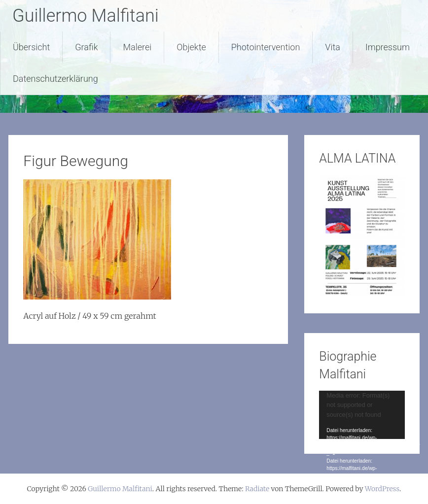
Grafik (86, 47)
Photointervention (266, 47)
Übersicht (31, 47)
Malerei (137, 47)
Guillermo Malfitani (86, 16)
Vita (333, 47)
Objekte (191, 47)
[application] (362, 415)
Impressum (388, 47)
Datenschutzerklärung (55, 79)
